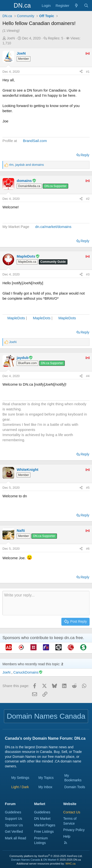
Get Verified (14, 832)
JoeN (11, 38)
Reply (85, 155)
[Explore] (76, 6)
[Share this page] (81, 72)
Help (67, 836)
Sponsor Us (14, 825)
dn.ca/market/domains (53, 227)
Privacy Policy (74, 830)
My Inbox (45, 787)
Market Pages (45, 825)
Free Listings (44, 832)
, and (26, 165)
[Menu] (7, 6)
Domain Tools (75, 787)
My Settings (20, 778)
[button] (20, 787)
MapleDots (16, 318)
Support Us (13, 819)
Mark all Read (15, 838)
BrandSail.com (35, 141)
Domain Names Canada (26, 860)
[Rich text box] (46, 603)
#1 (88, 72)
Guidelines (13, 812)
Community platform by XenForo (46, 856)
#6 (88, 549)
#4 (88, 376)
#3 (88, 274)
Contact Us (72, 812)
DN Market (42, 819)
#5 (88, 488)
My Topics (46, 778)
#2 (88, 199)
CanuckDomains (28, 672)
